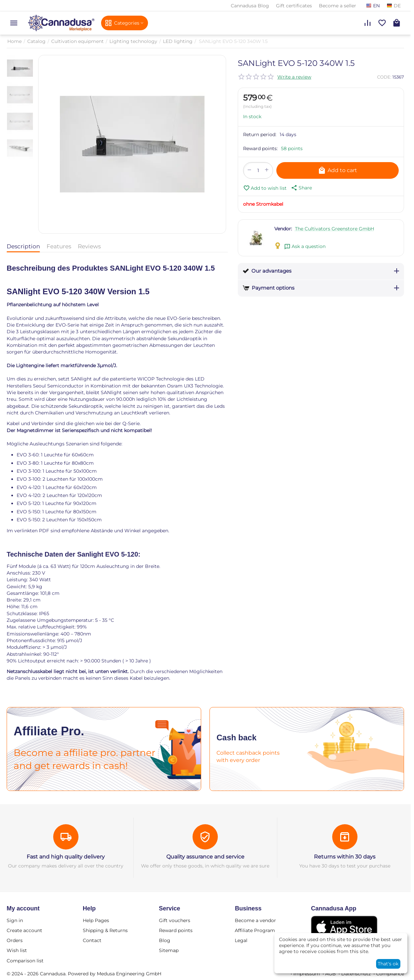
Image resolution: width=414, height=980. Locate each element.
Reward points (176, 930)
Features (59, 246)
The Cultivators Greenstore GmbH (335, 229)
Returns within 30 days (345, 857)
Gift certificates (294, 6)
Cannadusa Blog (250, 6)
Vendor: (283, 229)
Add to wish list (265, 188)
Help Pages (96, 920)
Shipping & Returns (105, 930)
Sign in (15, 920)
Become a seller (338, 6)
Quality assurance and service (205, 857)
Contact (92, 940)
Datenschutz (356, 974)
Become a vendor (255, 920)
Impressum (307, 974)
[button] (301, 188)
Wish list (17, 950)
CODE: (384, 77)
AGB (331, 974)
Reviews (89, 246)
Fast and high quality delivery (66, 857)
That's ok (388, 964)
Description (23, 246)
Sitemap (169, 950)
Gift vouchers (175, 920)
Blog (165, 940)
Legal (241, 940)
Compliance (390, 974)
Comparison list (25, 961)
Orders (15, 940)
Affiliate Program (255, 930)
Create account (24, 930)
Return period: (260, 134)
